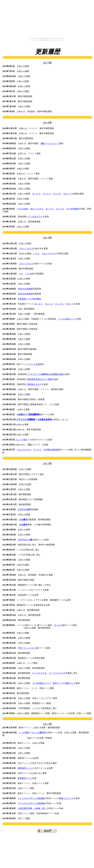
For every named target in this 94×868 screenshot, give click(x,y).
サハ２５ (57, 194)
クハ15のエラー (35, 217)
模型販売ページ (25, 768)
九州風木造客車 (51, 450)
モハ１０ (36, 194)
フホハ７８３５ (26, 249)
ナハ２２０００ (40, 673)
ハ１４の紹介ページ (67, 319)
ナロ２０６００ (24, 450)
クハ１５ (47, 194)
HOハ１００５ (37, 209)
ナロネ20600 (22, 209)
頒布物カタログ (34, 384)
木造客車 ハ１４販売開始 (29, 299)
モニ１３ (49, 304)
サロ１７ (67, 194)
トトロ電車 (24, 733)
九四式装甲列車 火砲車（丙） (32, 808)
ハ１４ (36, 254)
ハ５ (21, 274)
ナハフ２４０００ (57, 673)
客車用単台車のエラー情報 (40, 379)
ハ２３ (28, 274)
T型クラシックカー (27, 648)
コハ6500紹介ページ (41, 683)
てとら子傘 (34, 364)
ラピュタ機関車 (38, 733)
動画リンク (70, 683)
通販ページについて (50, 143)
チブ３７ (37, 450)
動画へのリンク (66, 798)
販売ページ (58, 683)
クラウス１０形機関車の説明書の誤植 (46, 374)
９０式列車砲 (72, 209)
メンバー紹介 (21, 440)
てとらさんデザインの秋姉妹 (31, 798)
